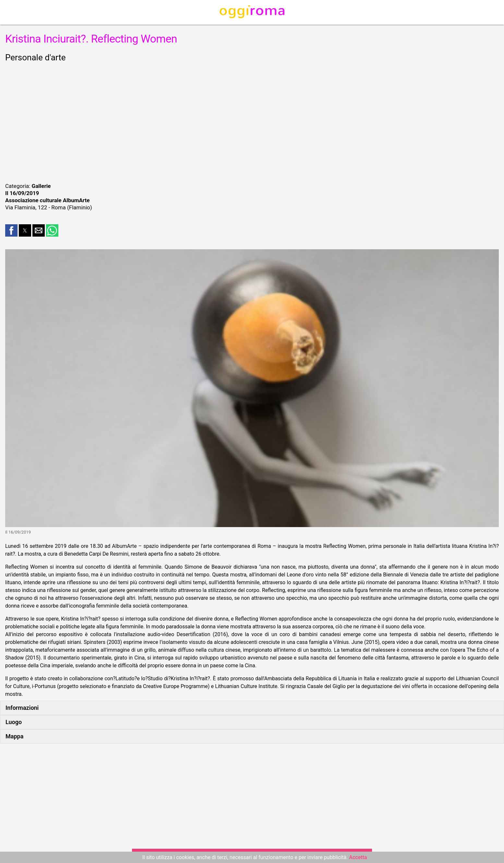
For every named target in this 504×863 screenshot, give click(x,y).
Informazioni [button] (22, 708)
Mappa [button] (14, 736)
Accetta (358, 857)
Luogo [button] (14, 722)
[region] (252, 121)
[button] (11, 230)
